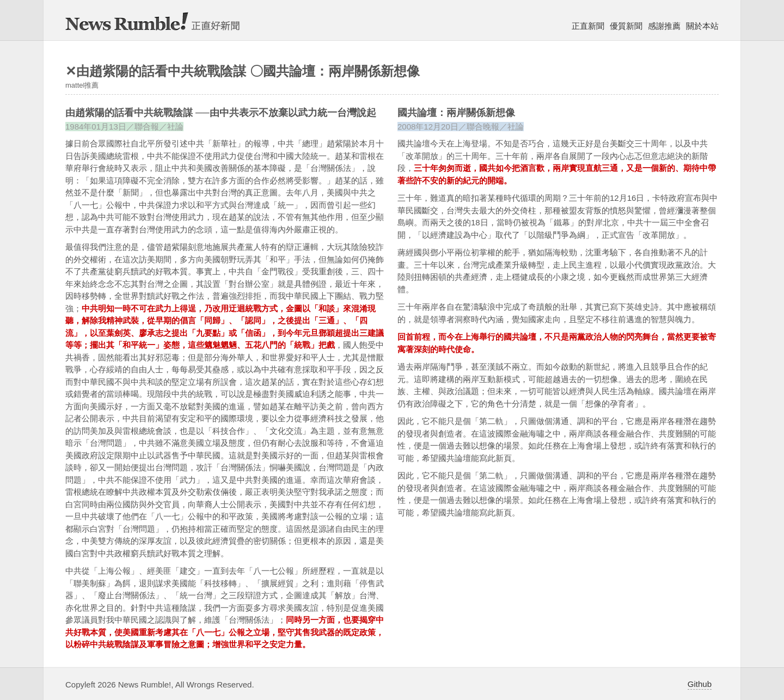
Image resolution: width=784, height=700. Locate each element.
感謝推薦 (664, 26)
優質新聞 (626, 26)
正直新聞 (588, 26)
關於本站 (702, 26)
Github (700, 684)
